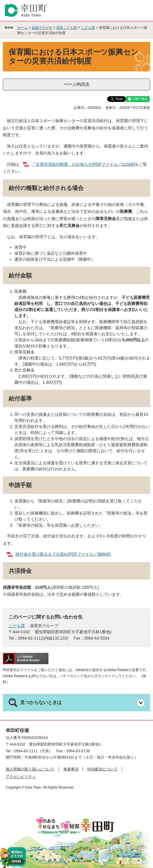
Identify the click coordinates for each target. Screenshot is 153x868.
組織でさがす (42, 28)
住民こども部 (67, 28)
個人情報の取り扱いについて (30, 769)
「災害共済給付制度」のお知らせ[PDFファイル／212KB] (83, 164)
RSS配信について (102, 769)
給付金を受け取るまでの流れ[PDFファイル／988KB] (63, 554)
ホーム (22, 28)
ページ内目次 (77, 84)
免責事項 (71, 769)
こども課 (88, 28)
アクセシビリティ (21, 777)
